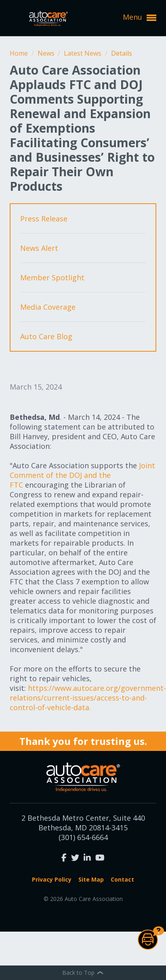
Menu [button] (140, 17)
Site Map (91, 879)
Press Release (44, 219)
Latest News (83, 53)
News (47, 53)
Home (20, 53)
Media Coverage (48, 307)
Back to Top (83, 973)
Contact (122, 879)
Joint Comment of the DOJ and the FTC (82, 475)
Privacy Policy (52, 879)
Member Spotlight (52, 277)
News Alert (39, 248)
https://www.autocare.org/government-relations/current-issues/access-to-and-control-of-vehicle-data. (88, 698)
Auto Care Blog (46, 336)
